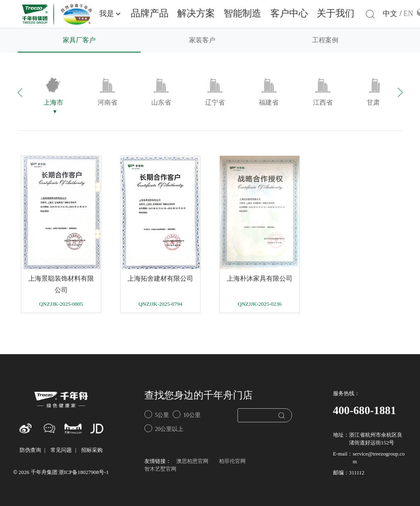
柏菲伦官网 (232, 461)
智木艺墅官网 (160, 469)
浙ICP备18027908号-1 (84, 473)
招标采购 (92, 450)
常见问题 (61, 450)
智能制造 (242, 14)
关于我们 (336, 14)
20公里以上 (164, 428)
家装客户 (202, 40)
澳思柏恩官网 (192, 461)
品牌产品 (150, 14)
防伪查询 (30, 450)
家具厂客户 (79, 40)
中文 (390, 14)
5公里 (157, 414)
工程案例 (325, 40)
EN (408, 14)
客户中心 (289, 14)
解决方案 (196, 14)
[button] (29, 92)
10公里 (186, 414)
